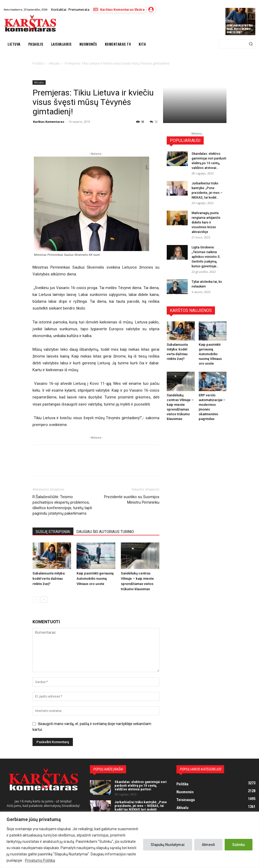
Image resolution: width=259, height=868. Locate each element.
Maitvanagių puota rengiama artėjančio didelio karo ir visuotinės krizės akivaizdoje (206, 222)
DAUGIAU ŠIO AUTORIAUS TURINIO (105, 532)
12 (154, 122)
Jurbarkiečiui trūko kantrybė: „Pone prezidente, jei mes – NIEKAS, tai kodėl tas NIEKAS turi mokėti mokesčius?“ (141, 808)
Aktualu (39, 82)
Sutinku (239, 845)
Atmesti (208, 845)
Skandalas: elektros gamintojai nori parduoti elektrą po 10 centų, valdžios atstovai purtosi (141, 786)
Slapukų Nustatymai (168, 845)
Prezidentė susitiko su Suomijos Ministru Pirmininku (132, 500)
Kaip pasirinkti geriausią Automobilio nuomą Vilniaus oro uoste (95, 579)
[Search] (251, 44)
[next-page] (44, 600)
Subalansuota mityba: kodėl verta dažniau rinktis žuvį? (240, 29)
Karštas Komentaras (49, 122)
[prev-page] (36, 600)
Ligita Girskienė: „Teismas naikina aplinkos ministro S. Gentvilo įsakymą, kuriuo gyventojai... (206, 257)
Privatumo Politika (40, 860)
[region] (129, 840)
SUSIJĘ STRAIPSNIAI (53, 532)
